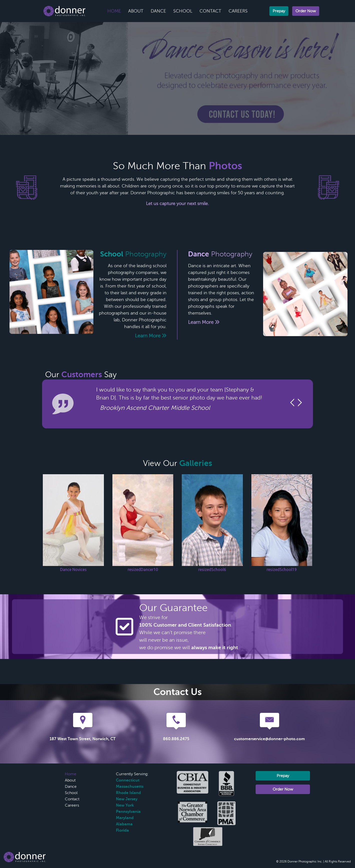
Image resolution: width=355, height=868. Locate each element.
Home (114, 11)
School (183, 11)
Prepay (279, 11)
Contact (210, 11)
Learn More (151, 336)
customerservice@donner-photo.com (270, 739)
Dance (158, 11)
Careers (238, 11)
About (136, 11)
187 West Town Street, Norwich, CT (83, 739)
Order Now (306, 11)
